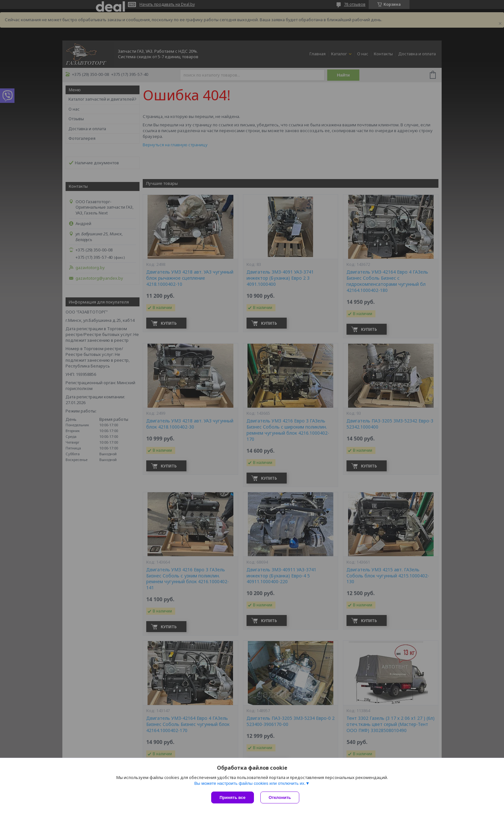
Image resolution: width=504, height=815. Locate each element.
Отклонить (280, 797)
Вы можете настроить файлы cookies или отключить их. (250, 783)
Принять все (233, 797)
